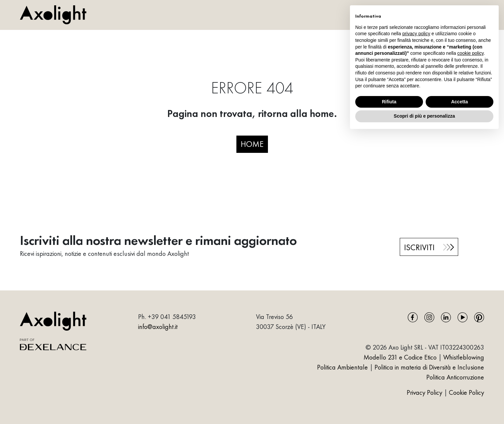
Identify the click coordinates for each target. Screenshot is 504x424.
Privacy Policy (425, 392)
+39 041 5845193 (172, 317)
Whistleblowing (464, 357)
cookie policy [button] (470, 53)
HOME (252, 144)
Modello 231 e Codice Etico (400, 357)
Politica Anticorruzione (455, 377)
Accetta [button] (460, 102)
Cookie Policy (466, 392)
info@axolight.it (158, 327)
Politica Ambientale (342, 367)
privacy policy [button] (416, 34)
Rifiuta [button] (389, 102)
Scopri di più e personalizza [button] (424, 116)
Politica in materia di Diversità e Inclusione (429, 367)
